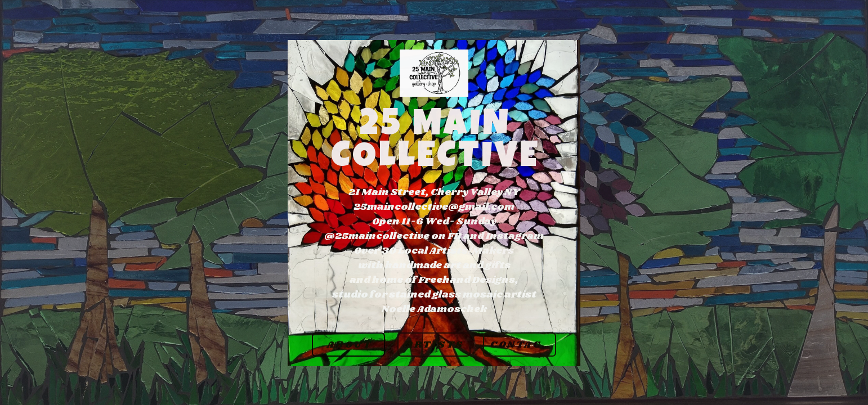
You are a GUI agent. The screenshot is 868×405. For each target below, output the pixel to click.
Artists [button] (435, 345)
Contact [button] (520, 345)
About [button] (350, 345)
